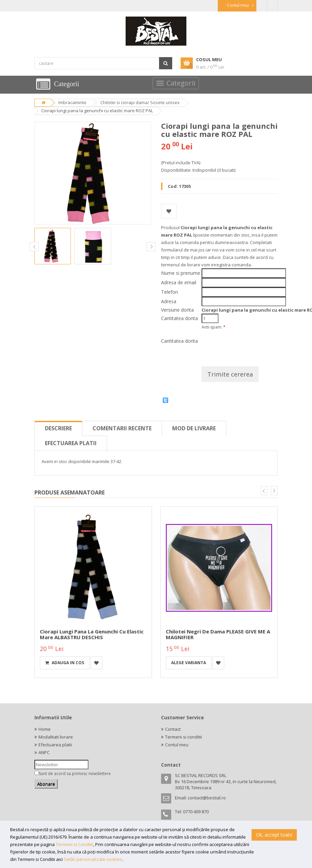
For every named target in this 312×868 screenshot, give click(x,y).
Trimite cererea (230, 374)
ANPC (44, 752)
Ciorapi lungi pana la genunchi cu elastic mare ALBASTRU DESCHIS (92, 634)
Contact (173, 729)
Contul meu (177, 745)
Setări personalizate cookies (93, 859)
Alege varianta (189, 663)
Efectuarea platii (71, 443)
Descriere (58, 428)
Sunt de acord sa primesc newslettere (75, 774)
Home (45, 729)
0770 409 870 (196, 812)
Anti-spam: (214, 327)
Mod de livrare (194, 428)
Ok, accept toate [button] (274, 835)
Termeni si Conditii (74, 844)
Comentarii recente (122, 428)
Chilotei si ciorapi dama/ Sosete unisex (140, 102)
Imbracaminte (72, 102)
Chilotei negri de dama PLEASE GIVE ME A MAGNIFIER (218, 634)
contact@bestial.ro (207, 798)
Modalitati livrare (56, 737)
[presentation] (253, 346)
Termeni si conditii (184, 737)
